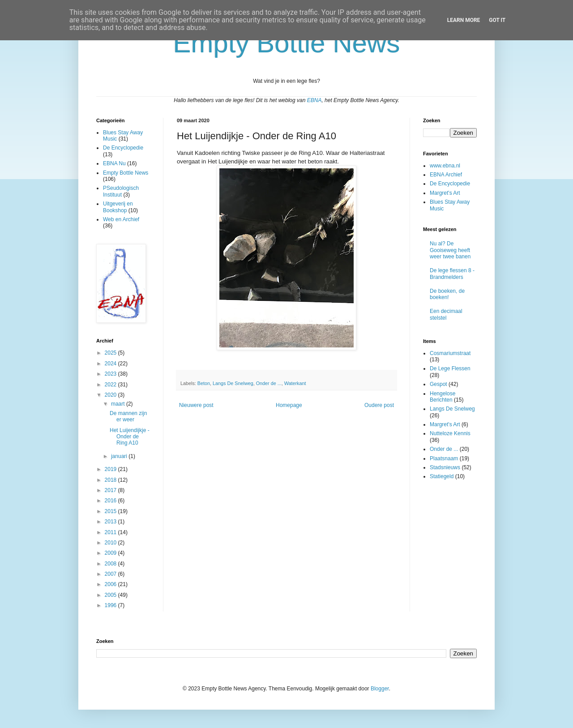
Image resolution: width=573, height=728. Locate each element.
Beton (204, 383)
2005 (111, 595)
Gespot (438, 384)
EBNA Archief (446, 175)
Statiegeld (442, 476)
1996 (111, 605)
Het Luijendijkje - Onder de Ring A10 (130, 437)
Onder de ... (269, 383)
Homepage (289, 405)
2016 (111, 501)
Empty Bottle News (126, 173)
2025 (111, 353)
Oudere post (379, 405)
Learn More (464, 20)
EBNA (314, 100)
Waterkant (295, 383)
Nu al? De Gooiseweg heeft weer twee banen (450, 250)
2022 (111, 385)
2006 (111, 584)
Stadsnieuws (445, 467)
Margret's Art (445, 193)
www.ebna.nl (445, 166)
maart (119, 404)
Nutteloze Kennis (450, 433)
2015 (111, 511)
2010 (111, 543)
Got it (497, 20)
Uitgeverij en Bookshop (118, 207)
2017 (111, 490)
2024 (111, 364)
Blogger (380, 689)
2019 (111, 469)
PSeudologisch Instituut (121, 191)
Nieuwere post (196, 405)
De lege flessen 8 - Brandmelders (452, 274)
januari (120, 456)
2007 (111, 574)
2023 (111, 374)
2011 (111, 532)
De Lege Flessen (450, 368)
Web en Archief (121, 219)
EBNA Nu (114, 163)
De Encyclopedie (123, 148)
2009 (111, 553)
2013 (111, 522)
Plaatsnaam (444, 458)
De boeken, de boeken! (447, 294)
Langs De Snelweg (233, 383)
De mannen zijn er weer (128, 416)
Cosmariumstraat (450, 353)
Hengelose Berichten (443, 397)
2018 (111, 480)
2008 (111, 564)
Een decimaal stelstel (446, 314)
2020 (111, 395)
